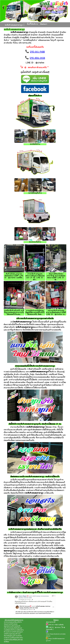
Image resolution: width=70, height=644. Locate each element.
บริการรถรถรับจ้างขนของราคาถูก (14, 620)
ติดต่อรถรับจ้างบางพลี (13, 630)
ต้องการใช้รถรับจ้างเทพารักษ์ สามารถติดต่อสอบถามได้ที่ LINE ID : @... (56, 277)
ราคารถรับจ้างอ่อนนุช (15, 632)
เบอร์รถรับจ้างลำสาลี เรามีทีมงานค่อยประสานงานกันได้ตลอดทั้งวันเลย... (14, 313)
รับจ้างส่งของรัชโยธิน (12, 640)
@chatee (58, 628)
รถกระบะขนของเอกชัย (10, 622)
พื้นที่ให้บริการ (32, 24)
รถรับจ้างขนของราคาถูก (15, 25)
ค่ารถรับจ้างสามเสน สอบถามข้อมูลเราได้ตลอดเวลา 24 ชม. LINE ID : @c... (35, 277)
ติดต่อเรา (44, 24)
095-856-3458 (37, 58)
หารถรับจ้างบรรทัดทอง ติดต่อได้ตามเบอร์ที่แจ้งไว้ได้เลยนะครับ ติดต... (35, 313)
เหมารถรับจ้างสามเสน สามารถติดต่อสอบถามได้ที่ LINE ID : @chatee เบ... (56, 313)
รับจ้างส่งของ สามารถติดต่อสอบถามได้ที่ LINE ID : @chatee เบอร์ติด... (14, 276)
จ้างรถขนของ (10, 628)
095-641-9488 (37, 52)
